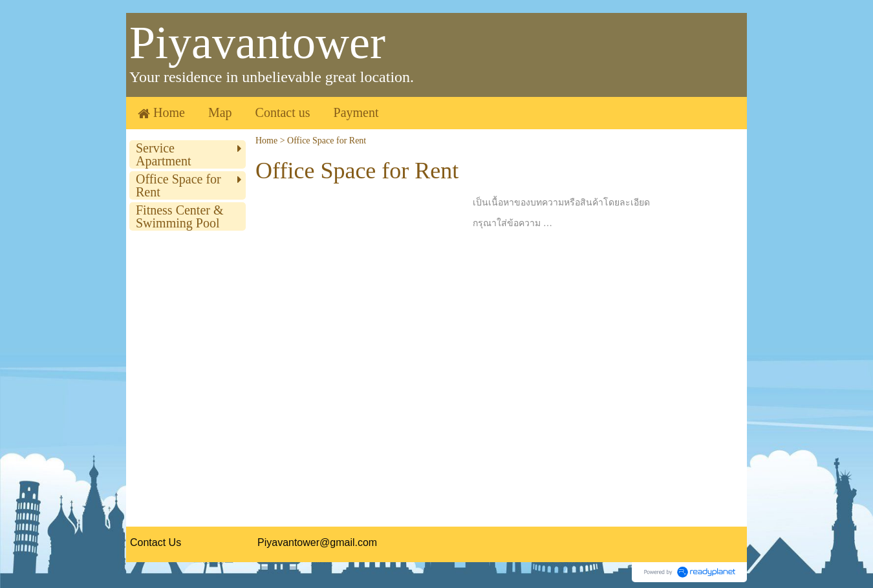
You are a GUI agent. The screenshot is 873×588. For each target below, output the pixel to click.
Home (266, 141)
